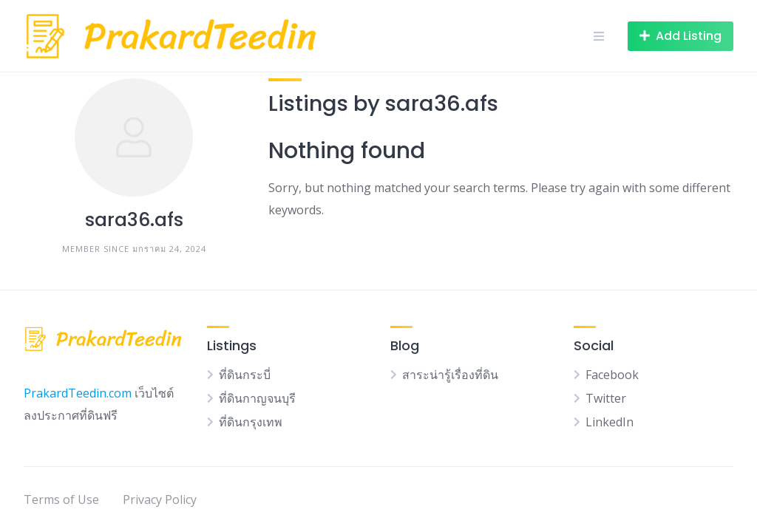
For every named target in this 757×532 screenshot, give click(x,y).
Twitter (606, 398)
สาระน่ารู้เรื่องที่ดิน (450, 375)
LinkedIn (610, 422)
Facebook (612, 375)
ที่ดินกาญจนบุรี (257, 398)
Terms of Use (61, 499)
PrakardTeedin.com (78, 393)
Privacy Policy (160, 499)
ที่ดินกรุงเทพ (251, 422)
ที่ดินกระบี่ (245, 375)
